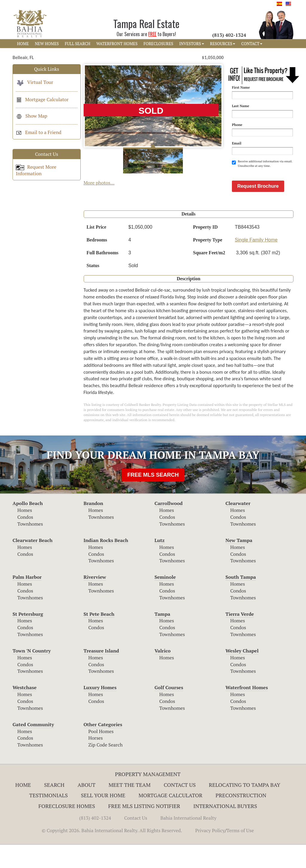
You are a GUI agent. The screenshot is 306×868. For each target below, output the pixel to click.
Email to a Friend (39, 132)
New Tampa (239, 564)
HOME (23, 44)
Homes (25, 533)
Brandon (94, 527)
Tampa (162, 637)
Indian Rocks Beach (106, 564)
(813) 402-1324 (95, 841)
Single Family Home (256, 263)
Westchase (25, 711)
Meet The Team (130, 808)
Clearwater (238, 527)
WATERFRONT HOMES (117, 44)
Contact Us (180, 808)
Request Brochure (258, 209)
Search (54, 808)
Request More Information (36, 170)
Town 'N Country (32, 674)
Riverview (95, 600)
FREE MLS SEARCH (153, 498)
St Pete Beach (99, 637)
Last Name (241, 106)
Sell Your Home (103, 818)
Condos (25, 540)
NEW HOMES (47, 44)
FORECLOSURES (158, 44)
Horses (96, 761)
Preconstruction (241, 818)
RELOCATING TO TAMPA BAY (245, 808)
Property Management (148, 797)
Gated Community (33, 748)
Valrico (163, 674)
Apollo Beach (28, 527)
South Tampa (241, 600)
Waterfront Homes (247, 711)
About (86, 808)
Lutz (160, 564)
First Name (241, 87)
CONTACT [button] (252, 44)
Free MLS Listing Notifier (144, 829)
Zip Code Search (106, 768)
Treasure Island (101, 674)
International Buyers (225, 829)
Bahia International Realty (189, 841)
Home (23, 808)
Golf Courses (169, 711)
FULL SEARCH (78, 44)
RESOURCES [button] (223, 44)
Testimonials (49, 818)
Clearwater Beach (33, 564)
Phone (237, 125)
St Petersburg (28, 637)
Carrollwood (169, 527)
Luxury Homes (100, 711)
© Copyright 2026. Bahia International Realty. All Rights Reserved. (112, 854)
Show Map (32, 116)
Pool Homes (101, 755)
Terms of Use (240, 854)
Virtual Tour (35, 82)
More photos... (99, 183)
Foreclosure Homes (67, 829)
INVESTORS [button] (192, 44)
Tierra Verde (240, 637)
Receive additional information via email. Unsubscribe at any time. (262, 163)
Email (237, 143)
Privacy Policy (210, 854)
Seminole (165, 600)
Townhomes (30, 547)
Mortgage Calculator (42, 99)
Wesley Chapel (242, 674)
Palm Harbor (27, 600)
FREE (152, 34)
